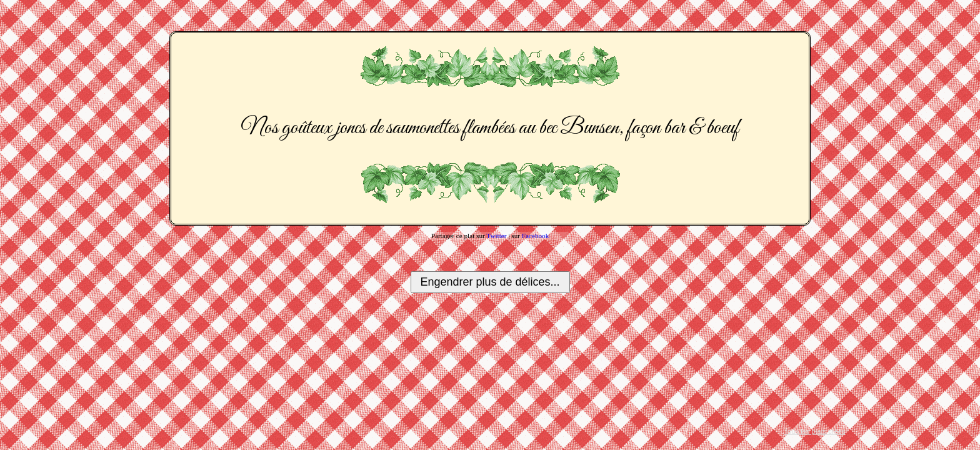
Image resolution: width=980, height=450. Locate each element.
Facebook (536, 236)
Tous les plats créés (814, 431)
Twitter (496, 236)
